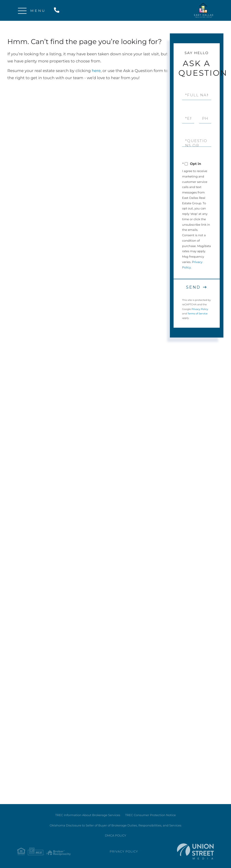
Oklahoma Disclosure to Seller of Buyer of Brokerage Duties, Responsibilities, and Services (115, 826)
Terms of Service (198, 314)
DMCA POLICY (115, 836)
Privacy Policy (200, 309)
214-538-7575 (58, 10)
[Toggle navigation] (22, 10)
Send (193, 287)
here (96, 71)
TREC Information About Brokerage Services (88, 815)
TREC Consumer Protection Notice (150, 815)
